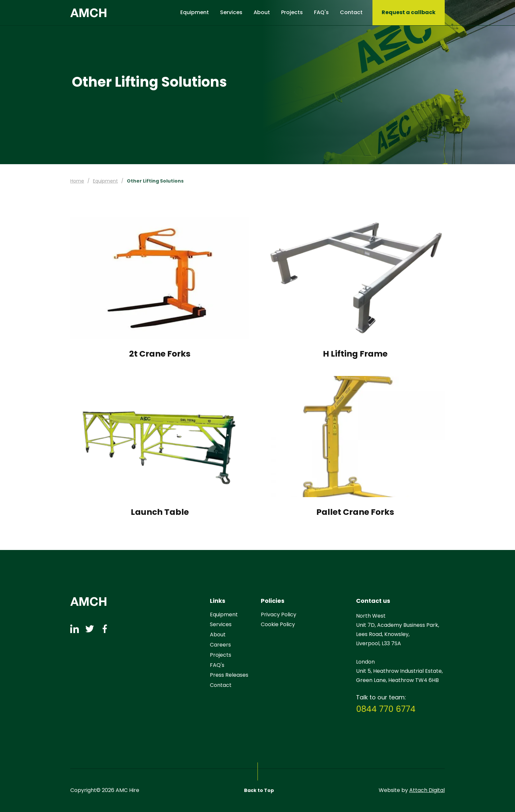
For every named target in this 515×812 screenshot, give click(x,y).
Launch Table (160, 512)
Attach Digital (427, 790)
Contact (351, 12)
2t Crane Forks (160, 354)
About (262, 12)
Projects (292, 12)
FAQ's (321, 12)
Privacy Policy (279, 615)
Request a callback (409, 12)
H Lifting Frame (355, 354)
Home (77, 181)
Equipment (195, 12)
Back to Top (259, 790)
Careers (220, 645)
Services (231, 12)
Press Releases (229, 675)
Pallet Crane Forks (355, 512)
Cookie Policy (278, 625)
